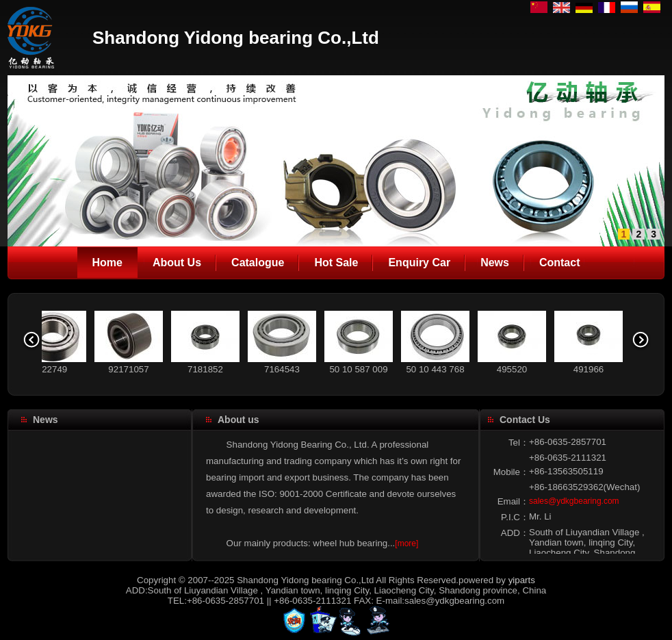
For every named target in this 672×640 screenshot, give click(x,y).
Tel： (519, 443)
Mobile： (511, 472)
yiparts (522, 580)
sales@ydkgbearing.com (574, 501)
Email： (513, 501)
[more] (406, 543)
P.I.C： (515, 517)
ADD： (515, 533)
